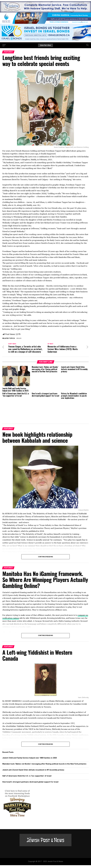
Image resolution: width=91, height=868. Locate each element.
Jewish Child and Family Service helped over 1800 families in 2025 (30, 761)
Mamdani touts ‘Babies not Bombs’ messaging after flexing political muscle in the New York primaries (44, 767)
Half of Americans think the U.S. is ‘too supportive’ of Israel (27, 779)
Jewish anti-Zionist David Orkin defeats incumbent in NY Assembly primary (33, 773)
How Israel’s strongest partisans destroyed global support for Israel (30, 785)
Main (19, 338)
